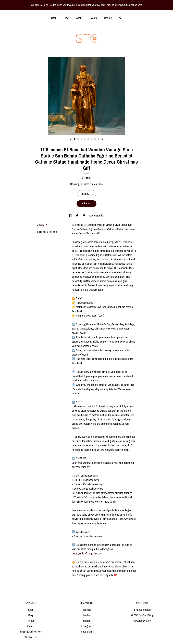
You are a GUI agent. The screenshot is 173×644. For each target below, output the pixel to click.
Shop (54, 18)
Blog (66, 18)
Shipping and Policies (31, 631)
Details (42, 225)
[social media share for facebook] (70, 215)
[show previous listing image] (71, 139)
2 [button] (78, 139)
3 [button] (81, 139)
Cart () (108, 18)
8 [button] (98, 139)
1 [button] (75, 139)
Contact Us (31, 637)
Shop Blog (86, 631)
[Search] (121, 18)
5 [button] (88, 139)
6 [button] (92, 139)
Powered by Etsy (142, 621)
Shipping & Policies (47, 232)
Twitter (86, 615)
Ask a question (97, 215)
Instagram (86, 626)
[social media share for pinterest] (84, 215)
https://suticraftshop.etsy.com (87, 553)
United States (90, 184)
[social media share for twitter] (77, 215)
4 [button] (85, 139)
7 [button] (95, 139)
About (79, 18)
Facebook (86, 610)
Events (93, 18)
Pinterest (86, 621)
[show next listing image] (102, 139)
